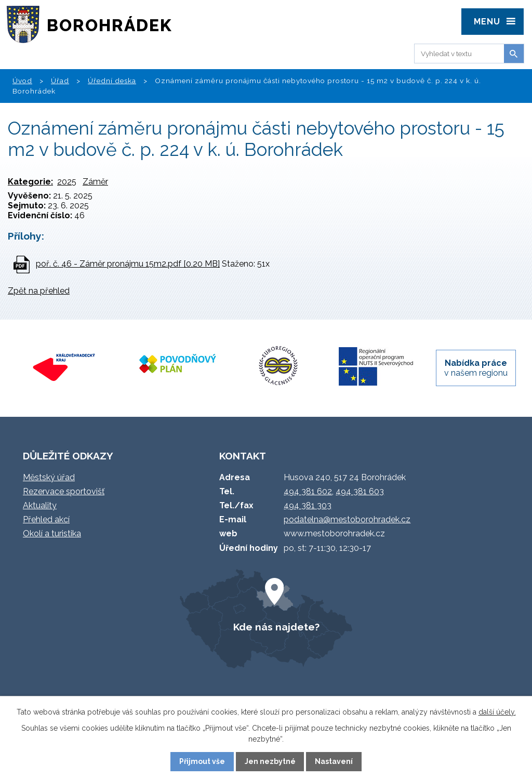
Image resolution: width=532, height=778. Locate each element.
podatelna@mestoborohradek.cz (347, 519)
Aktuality (40, 505)
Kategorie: (30, 182)
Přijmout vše (202, 761)
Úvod (22, 81)
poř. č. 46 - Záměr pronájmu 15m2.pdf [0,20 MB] (128, 264)
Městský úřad (49, 477)
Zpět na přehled (39, 291)
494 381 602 (308, 491)
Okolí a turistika (52, 533)
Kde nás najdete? (276, 627)
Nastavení (334, 761)
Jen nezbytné (270, 761)
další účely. (497, 712)
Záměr (95, 182)
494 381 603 (360, 491)
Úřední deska (112, 81)
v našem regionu (476, 368)
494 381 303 (308, 505)
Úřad (60, 81)
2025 (67, 182)
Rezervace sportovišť (64, 491)
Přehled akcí (46, 519)
